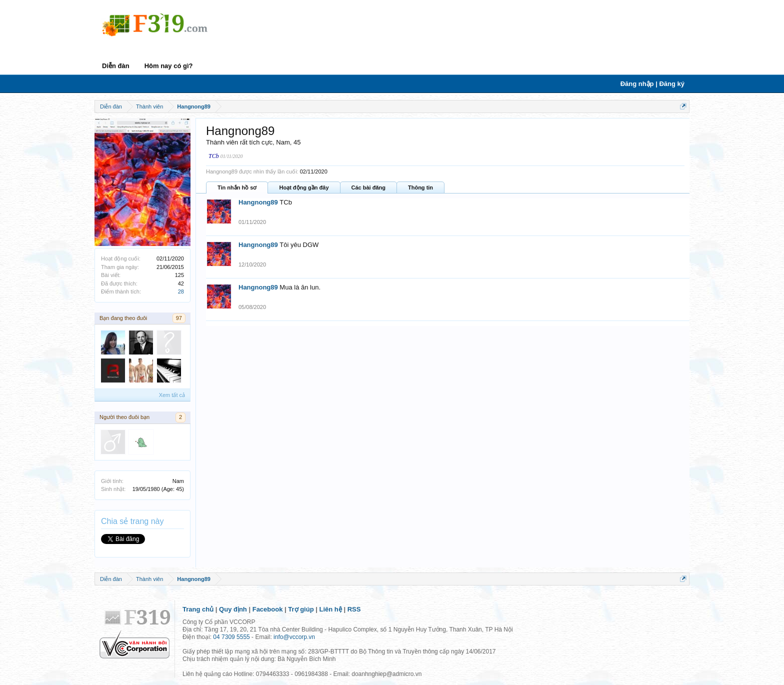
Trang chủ (198, 609)
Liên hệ (331, 609)
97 (179, 318)
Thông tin (420, 187)
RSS (354, 609)
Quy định (233, 609)
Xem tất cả (172, 395)
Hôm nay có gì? (169, 66)
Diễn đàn (116, 66)
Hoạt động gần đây (304, 187)
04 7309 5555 (231, 637)
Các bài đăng (368, 187)
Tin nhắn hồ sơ (237, 187)
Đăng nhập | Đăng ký (652, 84)
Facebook (268, 609)
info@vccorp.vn (294, 637)
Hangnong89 (258, 202)
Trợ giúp (301, 609)
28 (181, 291)
